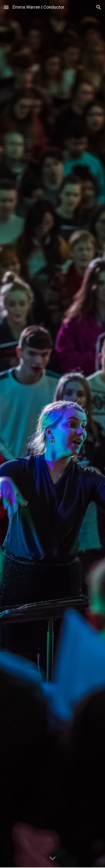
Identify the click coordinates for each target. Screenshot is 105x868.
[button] (6, 7)
